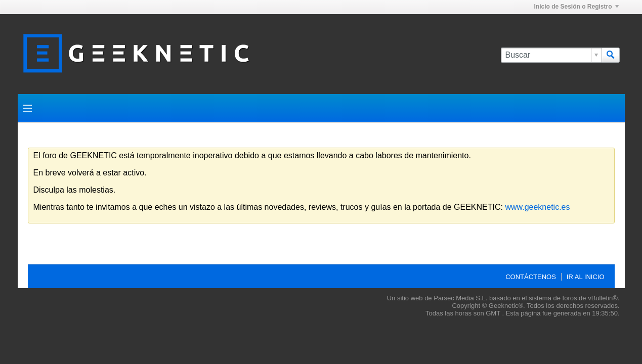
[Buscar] (551, 55)
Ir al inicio (586, 277)
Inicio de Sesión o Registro (576, 7)
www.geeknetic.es (537, 207)
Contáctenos (531, 277)
